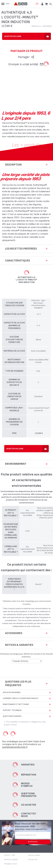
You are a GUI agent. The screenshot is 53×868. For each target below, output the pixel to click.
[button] (42, 4)
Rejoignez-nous (11, 864)
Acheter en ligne (13, 36)
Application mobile (12, 692)
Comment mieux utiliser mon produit (21, 698)
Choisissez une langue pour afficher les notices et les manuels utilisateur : (26, 655)
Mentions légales (11, 860)
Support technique (12, 710)
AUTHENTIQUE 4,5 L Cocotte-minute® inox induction (26, 280)
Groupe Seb (33, 860)
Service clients (34, 855)
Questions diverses (12, 716)
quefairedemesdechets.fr (15, 747)
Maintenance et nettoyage (16, 704)
